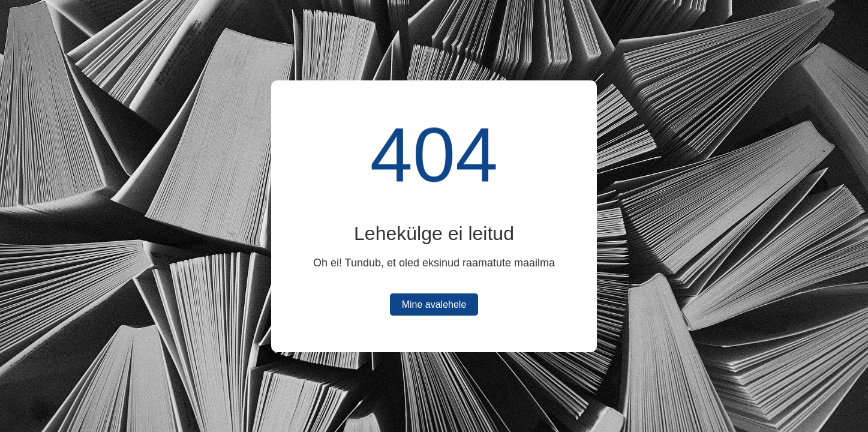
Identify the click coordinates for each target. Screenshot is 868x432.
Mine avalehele (434, 304)
